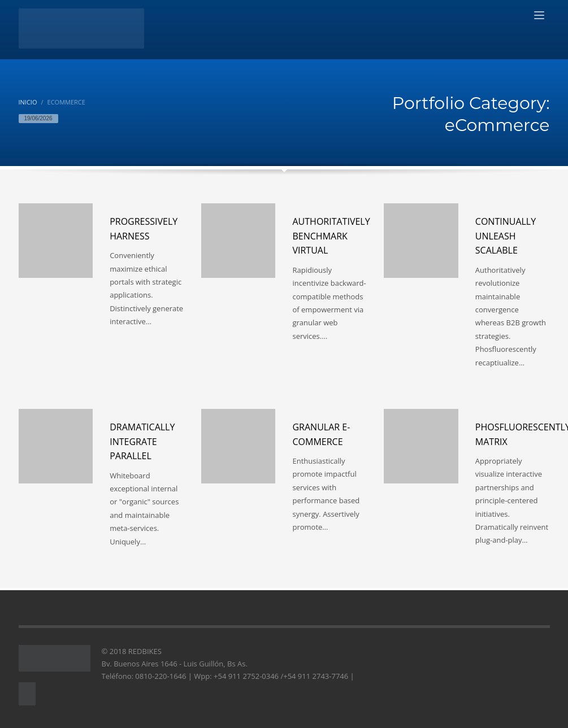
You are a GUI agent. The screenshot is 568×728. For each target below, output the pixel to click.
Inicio (28, 102)
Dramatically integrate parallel (142, 441)
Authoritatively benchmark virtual (331, 236)
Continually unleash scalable (506, 236)
